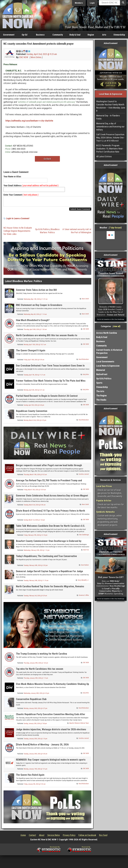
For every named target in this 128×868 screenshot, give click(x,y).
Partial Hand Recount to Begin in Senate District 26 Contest (47, 397)
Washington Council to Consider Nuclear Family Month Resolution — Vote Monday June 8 (111, 106)
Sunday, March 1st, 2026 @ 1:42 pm (34, 521)
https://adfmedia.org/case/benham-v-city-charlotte (29, 121)
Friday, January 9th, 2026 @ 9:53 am (35, 786)
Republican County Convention (32, 412)
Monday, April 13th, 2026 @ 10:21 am (35, 346)
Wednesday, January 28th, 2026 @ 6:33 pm (36, 695)
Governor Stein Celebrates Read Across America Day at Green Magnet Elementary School (52, 498)
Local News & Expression (108, 366)
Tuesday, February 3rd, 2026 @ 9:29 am (35, 597)
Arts (104, 35)
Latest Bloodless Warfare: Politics (23, 283)
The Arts (100, 391)
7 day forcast (115, 228)
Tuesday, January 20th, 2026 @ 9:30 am (35, 755)
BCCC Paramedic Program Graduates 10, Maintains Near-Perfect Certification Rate (110, 149)
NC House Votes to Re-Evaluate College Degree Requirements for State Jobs (18, 232)
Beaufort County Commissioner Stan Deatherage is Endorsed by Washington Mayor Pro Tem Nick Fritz (49, 544)
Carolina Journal (84, 476)
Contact (32, 837)
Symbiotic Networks (105, 512)
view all (117, 326)
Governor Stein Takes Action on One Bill (36, 291)
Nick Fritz (86, 551)
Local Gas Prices (104, 486)
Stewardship (119, 35)
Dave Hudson (85, 566)
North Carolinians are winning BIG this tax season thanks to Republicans (47, 338)
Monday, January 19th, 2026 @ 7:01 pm (35, 770)
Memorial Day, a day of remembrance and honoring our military (110, 127)
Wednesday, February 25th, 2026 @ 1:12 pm (37, 552)
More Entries (36, 57)
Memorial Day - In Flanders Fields (108, 117)
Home (23, 837)
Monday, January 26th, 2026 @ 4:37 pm (35, 710)
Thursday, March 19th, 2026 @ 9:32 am (35, 476)
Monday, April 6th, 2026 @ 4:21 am (34, 391)
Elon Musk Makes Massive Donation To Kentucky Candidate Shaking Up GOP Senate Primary (52, 687)
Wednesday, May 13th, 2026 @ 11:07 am (36, 301)
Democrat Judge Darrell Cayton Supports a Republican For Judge (49, 573)
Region (91, 35)
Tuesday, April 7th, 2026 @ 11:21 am (34, 376)
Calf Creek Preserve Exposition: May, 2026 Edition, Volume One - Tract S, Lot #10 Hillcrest (111, 138)
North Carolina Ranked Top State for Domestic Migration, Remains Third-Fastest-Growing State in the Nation (50, 589)
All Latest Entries (104, 156)
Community (58, 35)
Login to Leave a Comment (18, 220)
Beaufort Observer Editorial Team (79, 725)
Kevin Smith (85, 300)
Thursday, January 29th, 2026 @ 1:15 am (36, 680)
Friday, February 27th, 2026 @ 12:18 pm (36, 537)
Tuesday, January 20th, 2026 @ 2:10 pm (35, 740)
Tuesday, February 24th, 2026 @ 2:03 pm (36, 567)
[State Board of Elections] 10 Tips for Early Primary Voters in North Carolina (50, 514)
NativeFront (102, 374)
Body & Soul (75, 35)
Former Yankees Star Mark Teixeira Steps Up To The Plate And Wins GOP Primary (51, 384)
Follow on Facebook (87, 837)
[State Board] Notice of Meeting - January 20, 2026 (42, 746)
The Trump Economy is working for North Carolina (41, 655)
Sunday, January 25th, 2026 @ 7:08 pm (35, 725)
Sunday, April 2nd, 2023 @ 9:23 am (42, 54)
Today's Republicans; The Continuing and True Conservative (46, 558)
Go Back (47, 159)
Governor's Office (84, 597)
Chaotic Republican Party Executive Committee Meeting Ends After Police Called (51, 717)
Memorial (101, 370)
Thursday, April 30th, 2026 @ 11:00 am (35, 331)
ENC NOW (24, 57)
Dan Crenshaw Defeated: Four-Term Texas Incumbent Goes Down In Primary (50, 369)
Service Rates (54, 837)
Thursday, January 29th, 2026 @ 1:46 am (36, 664)
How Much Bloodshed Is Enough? (33, 322)
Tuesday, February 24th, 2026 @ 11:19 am (36, 582)
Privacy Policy (69, 837)
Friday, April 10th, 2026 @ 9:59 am (34, 361)
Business (40, 35)
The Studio (101, 400)
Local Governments (105, 361)
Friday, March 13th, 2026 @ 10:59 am (35, 491)
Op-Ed (24, 35)
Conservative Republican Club (31, 701)
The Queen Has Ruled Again (30, 776)
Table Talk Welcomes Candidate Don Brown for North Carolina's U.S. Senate (50, 529)
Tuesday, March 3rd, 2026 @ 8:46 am (35, 506)
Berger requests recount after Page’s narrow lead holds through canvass (49, 468)
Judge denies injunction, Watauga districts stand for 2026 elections (51, 731)
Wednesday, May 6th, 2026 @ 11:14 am (35, 316)
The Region (101, 396)
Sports (99, 383)
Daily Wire (86, 376)
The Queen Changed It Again (31, 352)
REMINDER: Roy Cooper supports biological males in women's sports (51, 761)
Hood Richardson (84, 361)
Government (9, 35)
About (42, 837)
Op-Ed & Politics (42, 231)
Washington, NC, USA (111, 240)
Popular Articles (104, 501)
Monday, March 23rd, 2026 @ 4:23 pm (35, 422)
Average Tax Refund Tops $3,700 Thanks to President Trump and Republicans (49, 483)
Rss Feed (103, 837)
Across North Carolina (107, 333)
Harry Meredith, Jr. (83, 582)
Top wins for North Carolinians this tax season (40, 670)
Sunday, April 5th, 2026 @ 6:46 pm (34, 407)
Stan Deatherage (84, 536)
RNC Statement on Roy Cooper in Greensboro (39, 307)
